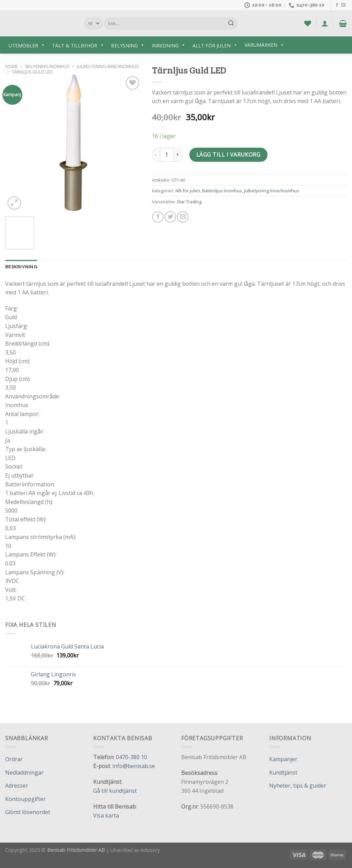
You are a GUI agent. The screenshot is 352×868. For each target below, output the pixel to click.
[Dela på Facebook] (158, 217)
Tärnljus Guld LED (32, 72)
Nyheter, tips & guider (298, 786)
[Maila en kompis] (183, 217)
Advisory (150, 850)
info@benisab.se (134, 766)
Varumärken (264, 45)
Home (12, 66)
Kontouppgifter (25, 799)
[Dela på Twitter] (170, 217)
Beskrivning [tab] (21, 267)
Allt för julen (188, 191)
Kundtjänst (283, 773)
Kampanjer (283, 759)
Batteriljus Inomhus (222, 191)
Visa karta (106, 815)
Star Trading (189, 202)
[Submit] (231, 24)
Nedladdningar (24, 773)
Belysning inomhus (48, 66)
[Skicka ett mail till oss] (343, 5)
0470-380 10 (131, 757)
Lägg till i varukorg (228, 155)
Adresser (17, 786)
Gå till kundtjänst (115, 791)
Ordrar (14, 759)
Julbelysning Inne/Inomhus (108, 66)
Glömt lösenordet (28, 812)
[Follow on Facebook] (337, 5)
